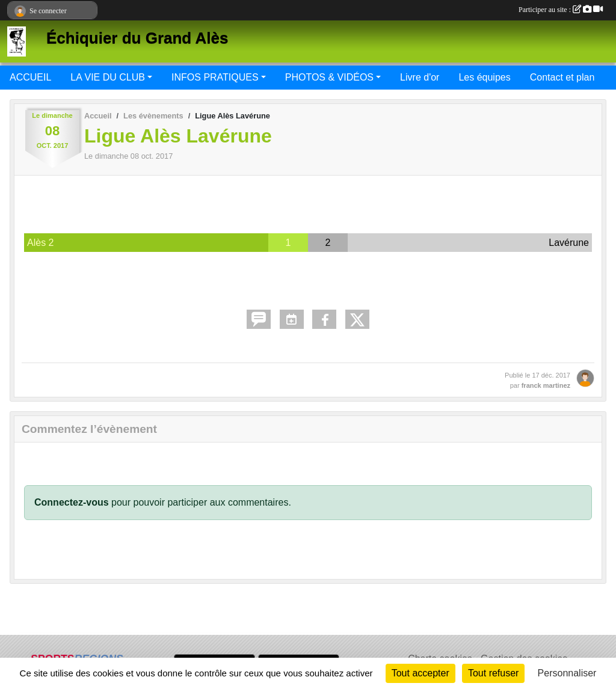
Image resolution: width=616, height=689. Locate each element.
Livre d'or (420, 77)
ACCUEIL (30, 77)
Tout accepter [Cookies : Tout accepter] (420, 673)
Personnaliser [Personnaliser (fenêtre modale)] (567, 673)
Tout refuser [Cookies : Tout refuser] (493, 673)
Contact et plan (562, 77)
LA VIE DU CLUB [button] (108, 77)
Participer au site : (561, 10)
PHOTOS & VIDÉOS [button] (329, 77)
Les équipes (484, 77)
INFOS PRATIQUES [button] (215, 77)
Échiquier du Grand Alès (137, 38)
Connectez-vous (72, 502)
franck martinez (546, 385)
